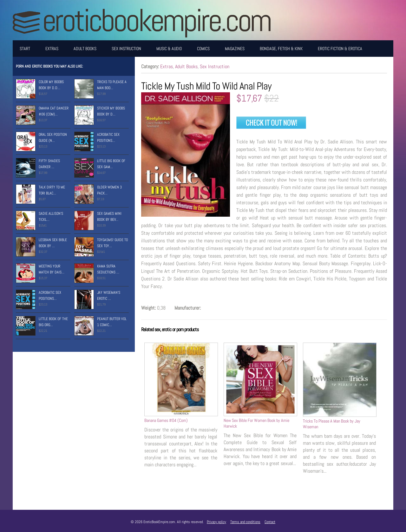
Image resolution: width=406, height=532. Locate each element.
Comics (203, 49)
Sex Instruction (126, 49)
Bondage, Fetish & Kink (281, 49)
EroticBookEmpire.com (156, 20)
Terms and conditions (245, 522)
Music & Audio (169, 49)
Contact (270, 522)
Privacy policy (216, 522)
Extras (52, 49)
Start (25, 49)
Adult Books (85, 49)
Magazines (235, 49)
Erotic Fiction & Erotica (340, 49)
